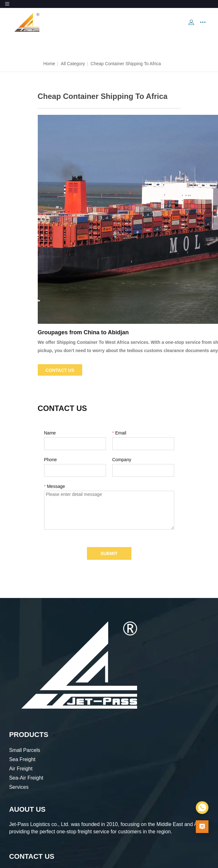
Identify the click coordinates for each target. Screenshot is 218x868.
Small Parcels (25, 750)
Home (49, 64)
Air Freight (21, 769)
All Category (73, 64)
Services (19, 787)
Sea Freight (22, 759)
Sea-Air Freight (26, 778)
